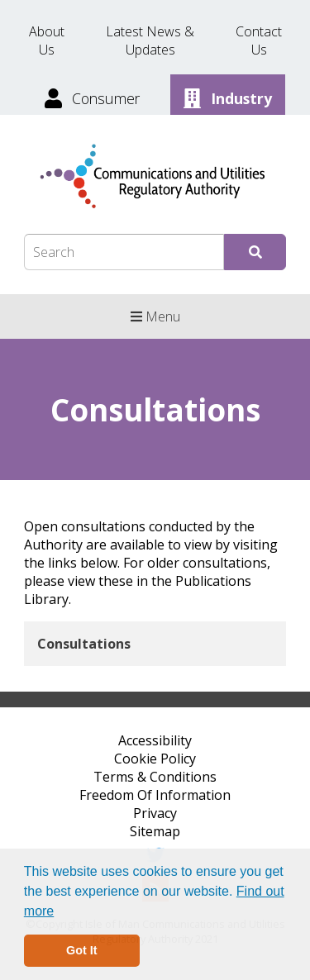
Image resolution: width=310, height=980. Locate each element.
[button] (60, 912)
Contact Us (259, 40)
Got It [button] (82, 950)
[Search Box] (124, 252)
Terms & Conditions (155, 777)
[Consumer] (94, 97)
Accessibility (155, 740)
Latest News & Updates (150, 40)
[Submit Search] (255, 252)
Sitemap (155, 831)
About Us (47, 40)
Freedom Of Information (155, 795)
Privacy (155, 813)
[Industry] (228, 97)
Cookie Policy (155, 759)
